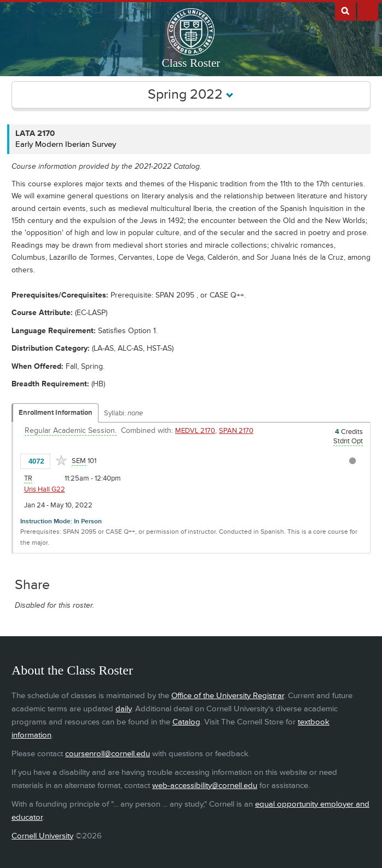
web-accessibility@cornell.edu (205, 786)
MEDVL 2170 (195, 431)
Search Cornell (345, 10)
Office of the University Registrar (228, 696)
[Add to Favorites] (61, 460)
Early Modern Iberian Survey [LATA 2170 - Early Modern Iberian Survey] (66, 144)
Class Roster (191, 63)
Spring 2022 (191, 95)
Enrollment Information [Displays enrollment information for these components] (56, 413)
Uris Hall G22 (45, 489)
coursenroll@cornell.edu (108, 754)
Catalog (186, 722)
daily (123, 709)
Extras (368, 10)
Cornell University (42, 836)
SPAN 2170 (236, 431)
